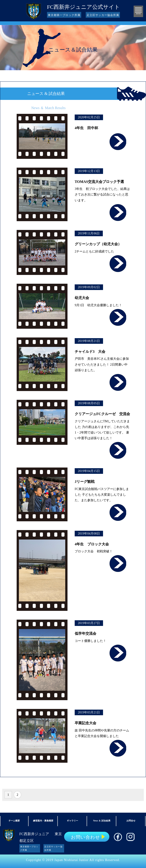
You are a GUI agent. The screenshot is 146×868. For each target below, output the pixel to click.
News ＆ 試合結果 (102, 821)
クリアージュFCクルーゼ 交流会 (102, 414)
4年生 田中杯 (86, 128)
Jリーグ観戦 (85, 482)
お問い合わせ (85, 837)
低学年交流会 (85, 634)
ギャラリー (72, 821)
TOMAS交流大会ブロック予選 (99, 182)
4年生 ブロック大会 (92, 544)
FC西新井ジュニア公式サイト (83, 7)
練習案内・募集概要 (43, 821)
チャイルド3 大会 (90, 352)
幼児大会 (82, 298)
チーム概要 (14, 821)
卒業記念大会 (85, 723)
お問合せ (131, 821)
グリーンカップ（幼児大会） (98, 244)
